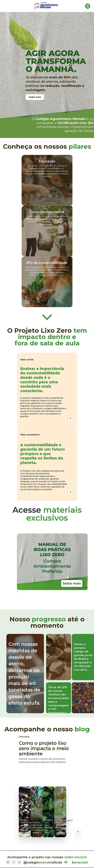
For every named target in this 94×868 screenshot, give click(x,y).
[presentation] (17, 592)
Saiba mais (35, 97)
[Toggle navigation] (88, 6)
